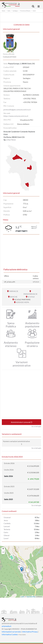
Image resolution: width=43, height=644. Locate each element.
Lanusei (7, 526)
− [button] (3, 552)
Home (3, 11)
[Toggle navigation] (33, 6)
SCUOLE (31, 297)
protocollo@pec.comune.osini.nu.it (17, 110)
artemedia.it (6, 626)
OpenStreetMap (31, 597)
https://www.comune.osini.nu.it (16, 116)
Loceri (6, 538)
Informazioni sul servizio (11, 632)
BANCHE (14, 297)
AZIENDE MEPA (22, 302)
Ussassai (7, 517)
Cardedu (7, 523)
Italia (9, 11)
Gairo (6, 532)
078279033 (11, 140)
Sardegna (15, 11)
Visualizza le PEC (27, 120)
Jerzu (6, 520)
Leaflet (22, 597)
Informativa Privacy (30, 632)
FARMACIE (14, 291)
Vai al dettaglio (36, 426)
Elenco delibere (23, 124)
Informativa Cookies (10, 634)
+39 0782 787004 (30, 102)
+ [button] (3, 549)
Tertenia (7, 529)
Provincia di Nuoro (25, 11)
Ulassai (7, 535)
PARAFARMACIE (30, 294)
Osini (34, 11)
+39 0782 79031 (29, 98)
